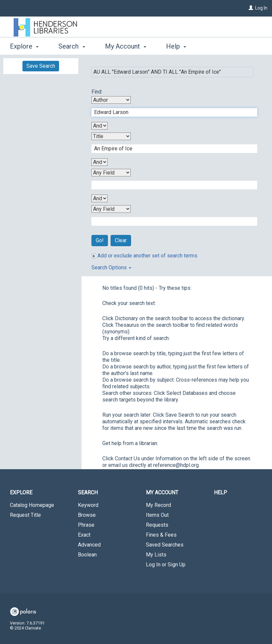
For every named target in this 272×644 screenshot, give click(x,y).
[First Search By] (111, 100)
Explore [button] (24, 46)
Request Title (25, 515)
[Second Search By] (111, 136)
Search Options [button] (111, 267)
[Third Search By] (111, 173)
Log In (261, 8)
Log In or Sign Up (166, 565)
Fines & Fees (161, 535)
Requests (157, 525)
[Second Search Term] (171, 149)
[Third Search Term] (171, 185)
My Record (158, 505)
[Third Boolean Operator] (100, 198)
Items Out (157, 515)
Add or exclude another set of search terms (144, 256)
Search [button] (72, 46)
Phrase (86, 525)
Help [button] (176, 46)
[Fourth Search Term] (171, 221)
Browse (87, 515)
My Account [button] (126, 46)
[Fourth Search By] (111, 209)
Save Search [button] (41, 66)
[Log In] (251, 8)
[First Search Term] (171, 112)
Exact (84, 535)
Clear (121, 240)
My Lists (156, 555)
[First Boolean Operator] (100, 126)
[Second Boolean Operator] (100, 162)
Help (221, 492)
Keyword (88, 505)
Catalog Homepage (32, 505)
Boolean (87, 555)
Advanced (89, 545)
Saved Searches (165, 545)
